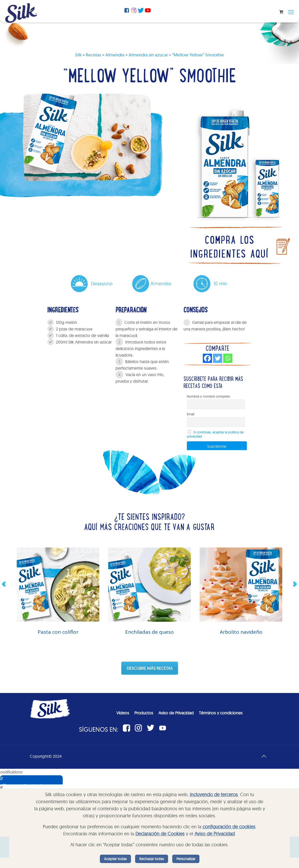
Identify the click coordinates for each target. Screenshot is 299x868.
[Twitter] (218, 358)
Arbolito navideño (241, 632)
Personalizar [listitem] (186, 859)
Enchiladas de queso (149, 632)
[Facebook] (207, 358)
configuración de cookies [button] (229, 827)
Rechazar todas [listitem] (152, 859)
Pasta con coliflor (58, 632)
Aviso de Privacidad (215, 834)
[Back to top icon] (264, 756)
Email (191, 414)
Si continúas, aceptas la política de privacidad (215, 434)
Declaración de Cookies (160, 834)
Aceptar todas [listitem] (115, 859)
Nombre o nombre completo (209, 396)
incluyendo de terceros (214, 794)
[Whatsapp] (228, 358)
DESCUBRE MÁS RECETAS (150, 668)
